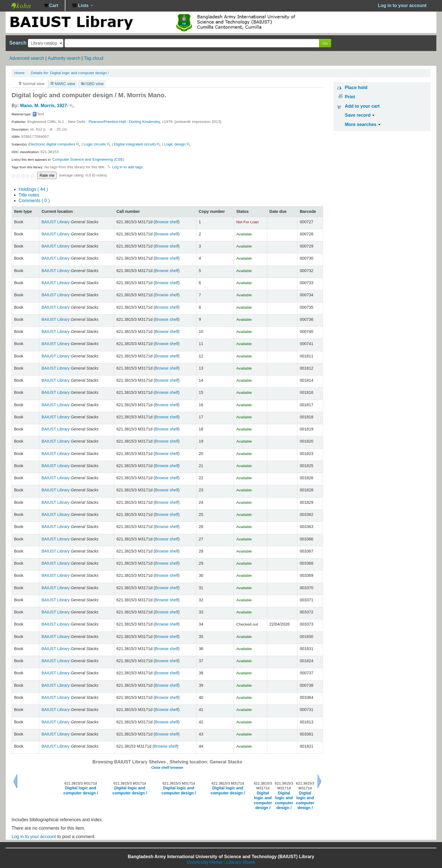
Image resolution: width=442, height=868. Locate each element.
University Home (205, 862)
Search (18, 43)
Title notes (29, 195)
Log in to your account (34, 837)
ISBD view (94, 84)
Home (19, 73)
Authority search (64, 58)
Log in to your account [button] (402, 5)
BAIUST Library (25, 6)
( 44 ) (33, 189)
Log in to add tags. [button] (128, 167)
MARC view (65, 84)
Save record (360, 115)
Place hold (356, 88)
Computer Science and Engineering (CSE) (88, 159)
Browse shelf (167, 222)
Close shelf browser (167, 768)
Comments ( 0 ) (34, 201)
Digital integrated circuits (135, 144)
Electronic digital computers (52, 144)
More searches (363, 124)
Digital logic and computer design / (70, 73)
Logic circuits (95, 144)
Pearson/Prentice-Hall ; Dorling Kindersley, (125, 122)
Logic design (175, 144)
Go (325, 43)
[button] (51, 6)
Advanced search (27, 58)
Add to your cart (362, 106)
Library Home (241, 862)
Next (319, 781)
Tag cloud (94, 58)
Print (350, 97)
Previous (15, 781)
